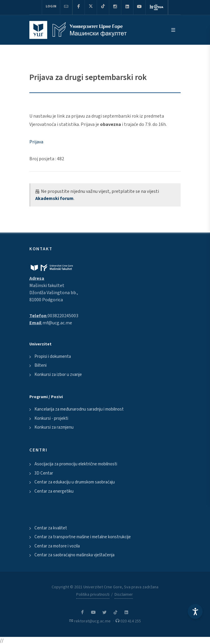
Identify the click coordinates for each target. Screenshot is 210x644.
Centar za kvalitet (51, 528)
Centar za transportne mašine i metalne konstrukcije (83, 537)
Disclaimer (124, 595)
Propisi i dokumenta (53, 357)
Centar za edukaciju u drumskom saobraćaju (75, 482)
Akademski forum (54, 198)
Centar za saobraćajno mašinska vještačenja (74, 555)
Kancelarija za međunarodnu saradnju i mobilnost (79, 409)
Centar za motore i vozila (57, 546)
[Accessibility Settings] (195, 611)
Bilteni (40, 365)
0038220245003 (63, 316)
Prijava (36, 142)
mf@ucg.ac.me (57, 323)
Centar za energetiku (54, 491)
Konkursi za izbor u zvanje (58, 375)
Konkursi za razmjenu (54, 427)
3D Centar (44, 473)
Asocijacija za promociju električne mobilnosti (76, 464)
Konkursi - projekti (51, 418)
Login (51, 6)
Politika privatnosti (93, 595)
